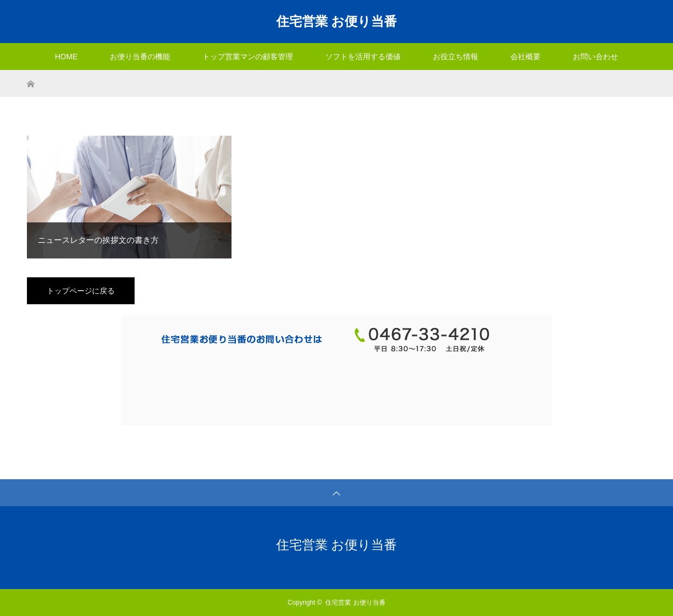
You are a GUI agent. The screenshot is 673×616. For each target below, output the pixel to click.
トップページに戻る (81, 291)
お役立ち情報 (455, 57)
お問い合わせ (595, 57)
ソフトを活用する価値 (363, 57)
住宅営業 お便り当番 (337, 21)
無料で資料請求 (242, 388)
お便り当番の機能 (140, 57)
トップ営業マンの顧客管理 (248, 57)
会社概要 (525, 57)
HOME (66, 57)
